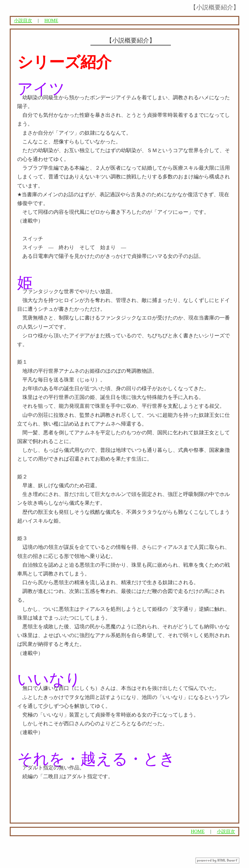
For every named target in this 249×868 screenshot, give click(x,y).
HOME (51, 20)
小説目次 (23, 20)
